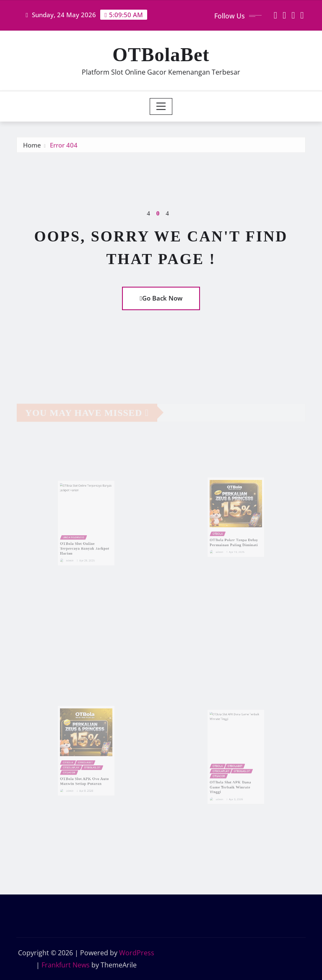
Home (32, 148)
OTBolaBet (161, 55)
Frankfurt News (66, 965)
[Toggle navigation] (161, 106)
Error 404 (64, 148)
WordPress (137, 953)
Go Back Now (161, 298)
